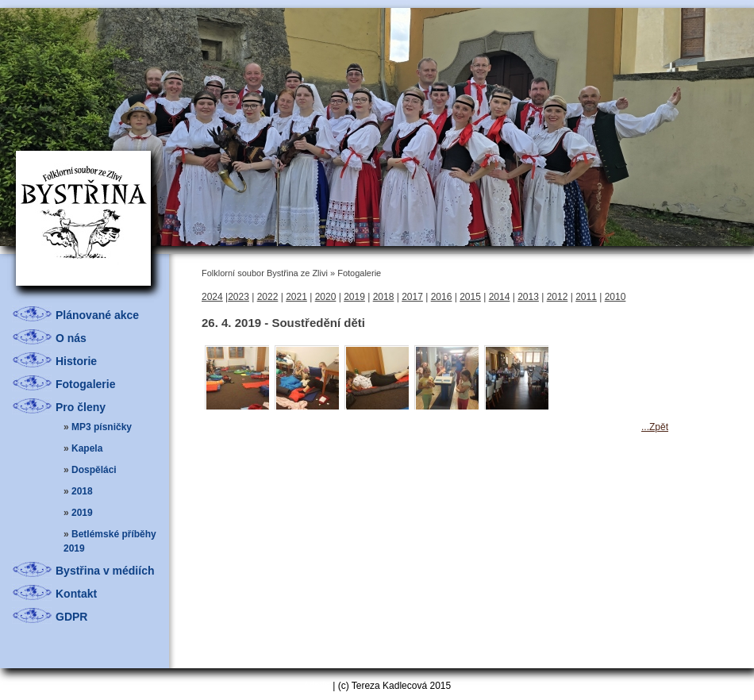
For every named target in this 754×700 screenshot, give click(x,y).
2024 (212, 297)
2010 (616, 297)
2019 (82, 513)
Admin (317, 686)
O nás (71, 338)
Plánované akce (97, 315)
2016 (442, 297)
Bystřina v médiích (105, 571)
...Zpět (655, 427)
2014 (500, 297)
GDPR (71, 617)
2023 (239, 297)
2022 (268, 297)
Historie (76, 361)
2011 (586, 297)
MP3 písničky (102, 427)
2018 (82, 491)
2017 (412, 297)
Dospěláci (94, 470)
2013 (528, 297)
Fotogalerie (85, 384)
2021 (296, 297)
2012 (558, 297)
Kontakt (76, 594)
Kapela (87, 448)
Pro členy (81, 407)
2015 (470, 297)
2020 (326, 297)
